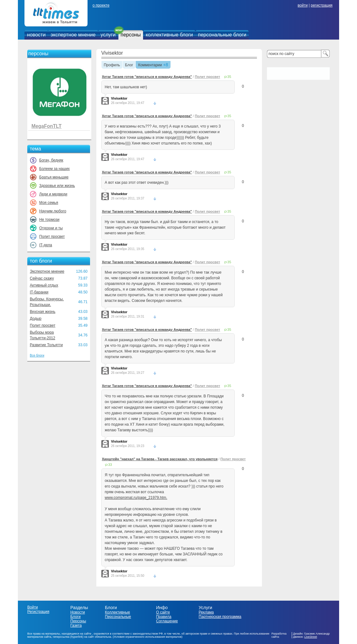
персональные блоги (222, 35)
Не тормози (49, 220)
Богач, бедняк (51, 160)
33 (110, 465)
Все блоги (37, 355)
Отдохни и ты (51, 228)
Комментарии (150, 65)
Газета (76, 625)
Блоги (75, 617)
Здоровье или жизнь (57, 186)
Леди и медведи (53, 194)
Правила (164, 617)
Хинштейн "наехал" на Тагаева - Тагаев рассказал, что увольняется (160, 459)
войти (303, 5)
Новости (77, 612)
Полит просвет (52, 237)
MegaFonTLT (46, 126)
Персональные (118, 617)
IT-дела (46, 245)
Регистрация (38, 612)
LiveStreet (311, 637)
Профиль (112, 65)
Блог (129, 65)
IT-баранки (39, 292)
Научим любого (53, 211)
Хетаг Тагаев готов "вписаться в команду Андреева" (147, 77)
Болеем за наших (54, 169)
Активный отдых (44, 285)
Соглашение (167, 621)
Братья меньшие (54, 177)
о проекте (101, 5)
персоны (131, 35)
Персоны (78, 621)
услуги (108, 35)
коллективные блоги (169, 35)
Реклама (206, 612)
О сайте (163, 612)
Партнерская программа (220, 617)
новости (36, 35)
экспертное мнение (73, 35)
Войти (33, 607)
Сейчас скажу (42, 278)
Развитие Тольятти (46, 345)
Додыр (36, 319)
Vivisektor (112, 53)
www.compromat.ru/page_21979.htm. (136, 498)
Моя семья (49, 203)
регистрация (321, 5)
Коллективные (118, 612)
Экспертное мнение (47, 271)
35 (229, 77)
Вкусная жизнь (43, 312)
